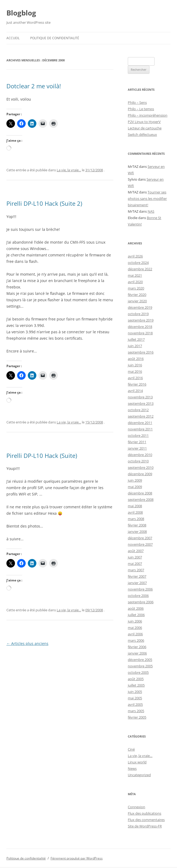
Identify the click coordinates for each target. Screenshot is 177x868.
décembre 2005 (140, 660)
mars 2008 (136, 519)
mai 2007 (135, 564)
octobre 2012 (138, 410)
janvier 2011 (137, 448)
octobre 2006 (138, 596)
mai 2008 (135, 506)
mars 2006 (136, 640)
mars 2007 (136, 570)
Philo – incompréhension (148, 115)
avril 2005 (135, 704)
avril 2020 (135, 282)
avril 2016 (135, 378)
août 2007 (136, 551)
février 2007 (137, 576)
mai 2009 (135, 487)
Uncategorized (139, 775)
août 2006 (136, 608)
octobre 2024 (138, 263)
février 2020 (137, 295)
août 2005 (136, 679)
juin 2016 (135, 365)
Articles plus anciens (27, 643)
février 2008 (137, 525)
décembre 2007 (140, 538)
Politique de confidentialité (55, 38)
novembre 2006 (140, 589)
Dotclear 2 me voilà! (34, 86)
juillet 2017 (136, 339)
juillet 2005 (136, 685)
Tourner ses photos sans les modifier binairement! (147, 199)
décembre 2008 (140, 493)
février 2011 (137, 442)
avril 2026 (135, 256)
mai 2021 (135, 275)
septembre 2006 (141, 602)
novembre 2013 (140, 397)
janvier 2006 (137, 653)
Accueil (13, 38)
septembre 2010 (141, 467)
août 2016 (136, 359)
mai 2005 (135, 698)
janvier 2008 (137, 532)
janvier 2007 (137, 583)
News (132, 768)
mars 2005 (136, 711)
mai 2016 (135, 371)
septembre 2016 (141, 352)
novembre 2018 (140, 333)
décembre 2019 (140, 307)
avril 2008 (135, 512)
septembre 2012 (141, 416)
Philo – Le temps (141, 109)
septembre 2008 (141, 500)
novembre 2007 (140, 544)
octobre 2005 (138, 672)
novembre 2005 (140, 666)
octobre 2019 (138, 314)
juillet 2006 (136, 615)
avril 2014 (135, 391)
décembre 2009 (140, 474)
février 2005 (137, 717)
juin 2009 (135, 480)
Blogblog (21, 13)
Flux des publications (145, 813)
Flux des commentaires (146, 820)
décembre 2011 (140, 423)
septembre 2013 (141, 403)
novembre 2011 (140, 429)
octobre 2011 (138, 435)
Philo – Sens (137, 102)
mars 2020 (136, 288)
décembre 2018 (140, 327)
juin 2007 (135, 557)
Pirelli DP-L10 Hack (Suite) (42, 455)
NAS (151, 211)
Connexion (136, 807)
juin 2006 (135, 621)
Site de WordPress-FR (145, 826)
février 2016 (137, 384)
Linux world (137, 762)
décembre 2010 (140, 455)
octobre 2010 (138, 461)
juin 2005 (135, 692)
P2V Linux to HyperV (144, 122)
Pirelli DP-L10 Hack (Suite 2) (44, 203)
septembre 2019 (141, 320)
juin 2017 (135, 346)
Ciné (131, 749)
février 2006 (137, 647)
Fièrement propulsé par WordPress (77, 858)
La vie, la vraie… (140, 756)
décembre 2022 (140, 269)
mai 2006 (135, 628)
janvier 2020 (137, 301)
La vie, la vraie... (69, 170)
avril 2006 (135, 634)
